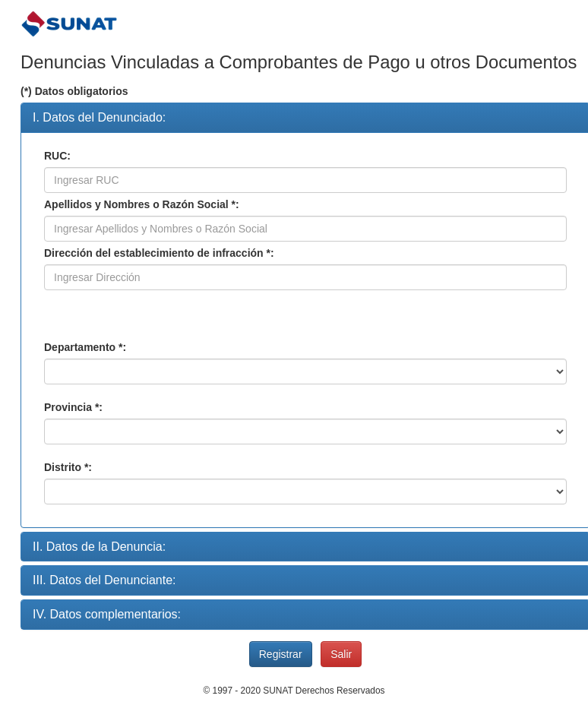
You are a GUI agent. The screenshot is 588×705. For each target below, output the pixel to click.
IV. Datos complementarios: (107, 614)
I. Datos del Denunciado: (99, 117)
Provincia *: (73, 407)
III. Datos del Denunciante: (104, 580)
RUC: (57, 156)
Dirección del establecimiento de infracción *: (159, 253)
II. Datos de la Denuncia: (99, 547)
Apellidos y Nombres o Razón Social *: (142, 204)
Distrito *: (68, 467)
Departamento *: (85, 347)
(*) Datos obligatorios (74, 91)
